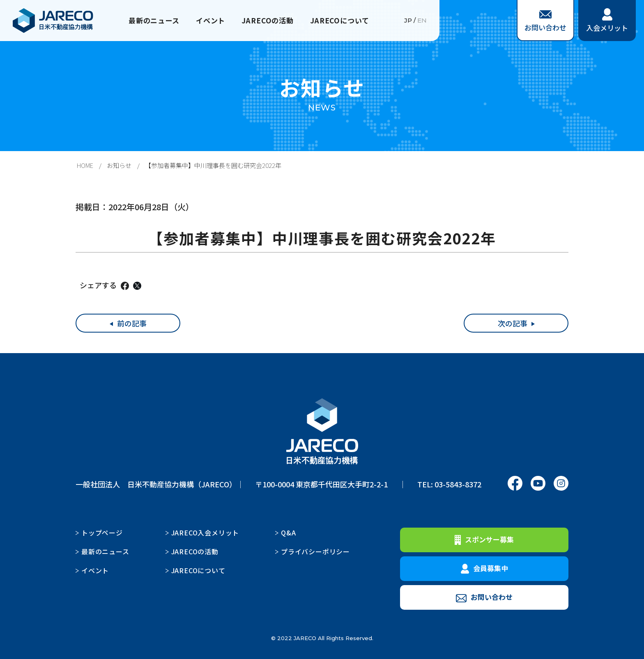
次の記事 (513, 323)
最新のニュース (150, 21)
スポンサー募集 (484, 540)
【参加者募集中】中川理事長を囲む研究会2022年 (213, 165)
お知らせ (119, 165)
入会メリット (607, 21)
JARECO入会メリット (205, 533)
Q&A (288, 533)
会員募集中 (484, 568)
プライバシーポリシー (315, 551)
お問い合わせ (545, 21)
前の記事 (132, 323)
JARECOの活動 (268, 21)
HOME (85, 165)
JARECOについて (343, 21)
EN (422, 21)
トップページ (102, 533)
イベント (209, 21)
